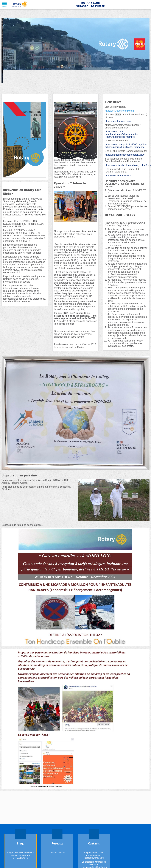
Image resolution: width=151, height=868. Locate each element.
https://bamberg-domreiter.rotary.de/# (125, 155)
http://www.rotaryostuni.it (118, 176)
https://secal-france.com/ (118, 121)
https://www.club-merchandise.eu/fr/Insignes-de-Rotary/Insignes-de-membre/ (121, 134)
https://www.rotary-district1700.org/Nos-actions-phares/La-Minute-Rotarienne (126, 146)
